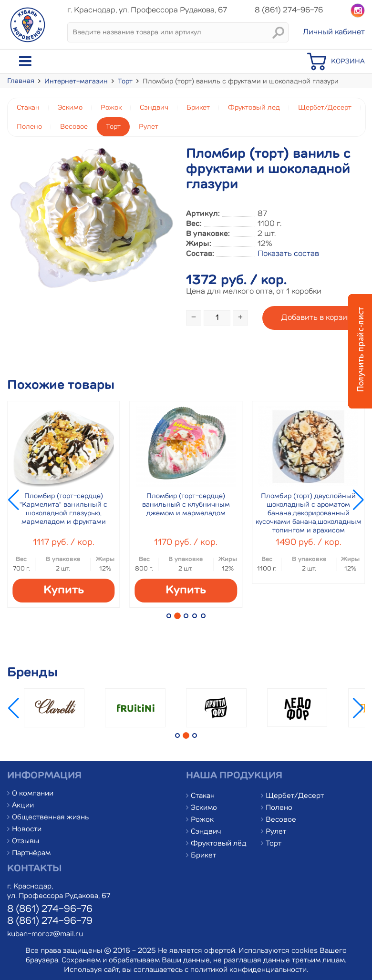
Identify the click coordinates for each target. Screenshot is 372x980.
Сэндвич (154, 108)
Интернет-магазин (76, 82)
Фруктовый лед (254, 108)
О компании (33, 794)
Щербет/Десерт (325, 108)
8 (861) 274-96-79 (50, 921)
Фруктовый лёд (219, 844)
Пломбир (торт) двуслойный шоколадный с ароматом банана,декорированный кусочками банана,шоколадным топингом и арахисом (309, 513)
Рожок (111, 108)
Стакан (28, 108)
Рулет (149, 127)
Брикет (198, 108)
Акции (23, 806)
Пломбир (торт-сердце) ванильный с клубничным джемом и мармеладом (186, 505)
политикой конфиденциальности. (249, 970)
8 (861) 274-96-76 (50, 909)
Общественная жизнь (50, 818)
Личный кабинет (334, 32)
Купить (64, 591)
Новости (27, 830)
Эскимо (70, 108)
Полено (29, 127)
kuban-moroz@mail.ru (45, 934)
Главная (21, 81)
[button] (169, 616)
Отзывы (26, 842)
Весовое (74, 127)
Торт (125, 82)
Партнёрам (31, 853)
